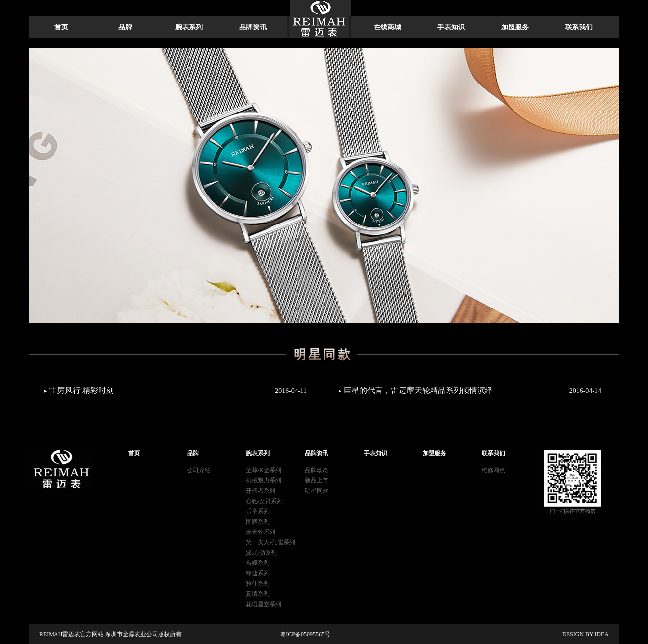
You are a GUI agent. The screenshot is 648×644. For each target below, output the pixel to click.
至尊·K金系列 (264, 470)
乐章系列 (258, 511)
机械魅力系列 (264, 480)
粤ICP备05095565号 (305, 634)
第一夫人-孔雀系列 (270, 542)
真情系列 (258, 594)
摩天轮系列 (261, 532)
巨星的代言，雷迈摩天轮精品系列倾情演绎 (472, 390)
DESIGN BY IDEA (585, 634)
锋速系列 (258, 573)
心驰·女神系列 (264, 501)
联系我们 (579, 27)
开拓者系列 (261, 491)
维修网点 (493, 470)
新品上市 (317, 480)
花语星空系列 (264, 604)
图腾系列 (258, 522)
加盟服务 (515, 27)
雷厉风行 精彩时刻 (178, 390)
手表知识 (451, 27)
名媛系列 (258, 563)
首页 (61, 27)
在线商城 (387, 27)
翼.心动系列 (261, 553)
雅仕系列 (258, 584)
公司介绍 (199, 470)
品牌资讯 (253, 27)
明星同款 (317, 491)
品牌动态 (317, 470)
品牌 (125, 27)
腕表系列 (189, 27)
